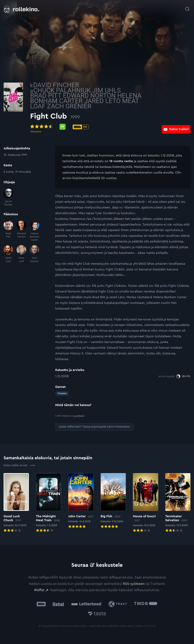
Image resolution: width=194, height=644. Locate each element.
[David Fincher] (8, 198)
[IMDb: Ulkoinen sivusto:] (41, 604)
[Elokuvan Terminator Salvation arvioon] (178, 503)
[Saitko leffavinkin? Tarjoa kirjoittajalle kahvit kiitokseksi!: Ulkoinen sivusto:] (94, 427)
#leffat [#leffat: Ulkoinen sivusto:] (39, 590)
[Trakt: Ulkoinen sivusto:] (119, 604)
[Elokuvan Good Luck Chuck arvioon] (16, 503)
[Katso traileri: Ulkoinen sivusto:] (176, 127)
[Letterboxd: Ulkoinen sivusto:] (86, 604)
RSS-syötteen (134, 583)
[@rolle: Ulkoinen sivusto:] (183, 376)
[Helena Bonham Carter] (34, 231)
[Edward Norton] (21, 231)
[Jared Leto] (8, 254)
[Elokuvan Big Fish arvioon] (113, 501)
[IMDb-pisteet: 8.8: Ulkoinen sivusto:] (106, 127)
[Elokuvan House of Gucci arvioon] (146, 503)
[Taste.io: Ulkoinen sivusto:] (97, 614)
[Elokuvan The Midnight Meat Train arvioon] (49, 503)
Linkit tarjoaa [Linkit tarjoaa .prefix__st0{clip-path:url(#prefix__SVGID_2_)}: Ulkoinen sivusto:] (70, 416)
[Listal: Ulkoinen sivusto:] (57, 604)
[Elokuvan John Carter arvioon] (81, 501)
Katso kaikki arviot (19, 465)
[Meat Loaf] (21, 254)
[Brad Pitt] (8, 231)
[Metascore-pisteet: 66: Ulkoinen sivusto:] (88, 127)
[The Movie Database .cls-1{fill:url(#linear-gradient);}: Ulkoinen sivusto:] (146, 604)
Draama (62, 393)
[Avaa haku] (187, 7)
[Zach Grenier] (34, 254)
